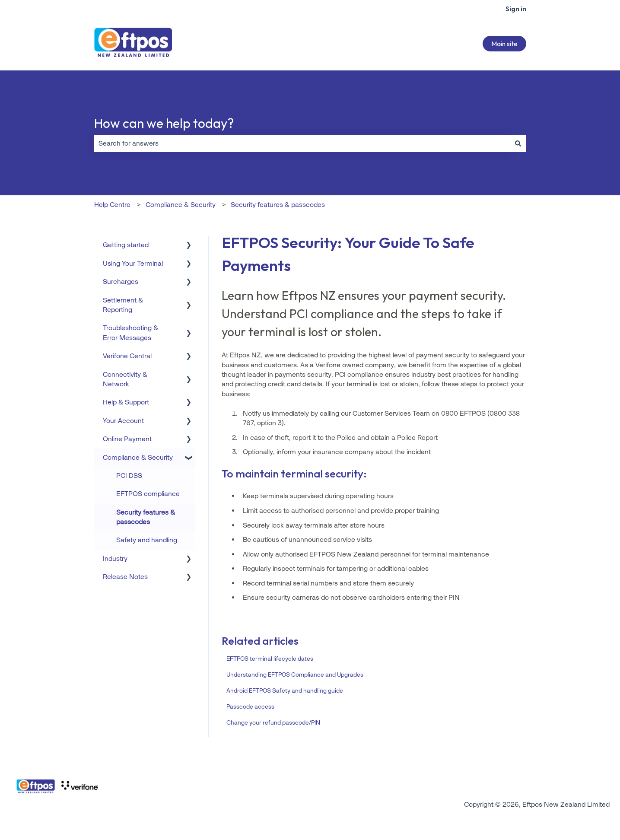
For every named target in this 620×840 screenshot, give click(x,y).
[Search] (518, 143)
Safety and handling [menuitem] (147, 540)
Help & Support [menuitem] (126, 402)
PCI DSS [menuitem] (129, 476)
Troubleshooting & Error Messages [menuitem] (130, 332)
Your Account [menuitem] (123, 421)
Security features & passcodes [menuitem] (146, 517)
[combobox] (302, 143)
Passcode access (250, 707)
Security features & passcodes (278, 205)
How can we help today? (164, 123)
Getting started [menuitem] (126, 245)
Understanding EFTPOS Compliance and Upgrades (295, 675)
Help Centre (112, 205)
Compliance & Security (181, 205)
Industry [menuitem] (115, 558)
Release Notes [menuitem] (125, 577)
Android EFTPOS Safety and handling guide (285, 691)
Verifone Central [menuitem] (127, 356)
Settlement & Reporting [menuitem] (123, 305)
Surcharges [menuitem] (121, 282)
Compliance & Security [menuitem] (138, 457)
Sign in (516, 9)
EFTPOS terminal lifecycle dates (270, 659)
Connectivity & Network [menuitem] (125, 379)
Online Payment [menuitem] (127, 439)
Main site (504, 44)
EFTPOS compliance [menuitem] (148, 494)
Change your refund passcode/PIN (273, 723)
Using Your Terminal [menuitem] (133, 263)
